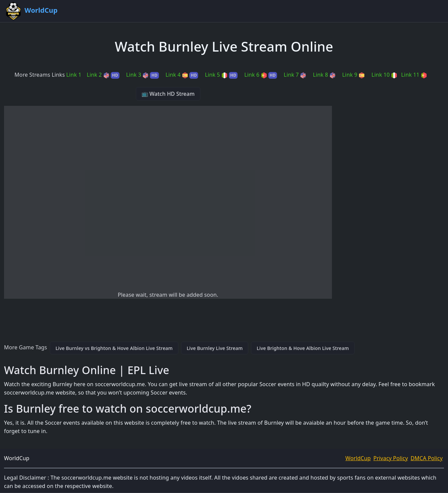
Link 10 (384, 75)
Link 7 (295, 75)
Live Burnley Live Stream (215, 348)
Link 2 (103, 75)
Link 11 (414, 75)
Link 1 (74, 75)
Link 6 (261, 75)
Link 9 (353, 75)
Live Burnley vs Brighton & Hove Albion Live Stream (114, 348)
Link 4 (182, 75)
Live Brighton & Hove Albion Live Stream (303, 348)
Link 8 (324, 75)
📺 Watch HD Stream (168, 94)
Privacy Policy (391, 458)
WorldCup (358, 458)
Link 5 (221, 75)
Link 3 (143, 75)
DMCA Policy (427, 458)
